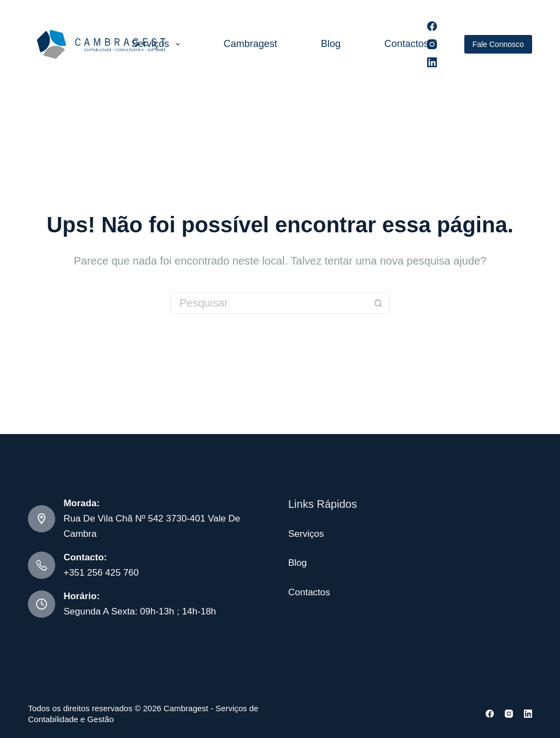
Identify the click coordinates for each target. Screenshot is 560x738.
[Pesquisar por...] (269, 303)
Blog (331, 44)
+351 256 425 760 (101, 573)
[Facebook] (432, 26)
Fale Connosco (498, 44)
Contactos (407, 44)
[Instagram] (432, 44)
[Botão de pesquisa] (378, 303)
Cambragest (250, 44)
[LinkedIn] (432, 62)
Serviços (158, 44)
